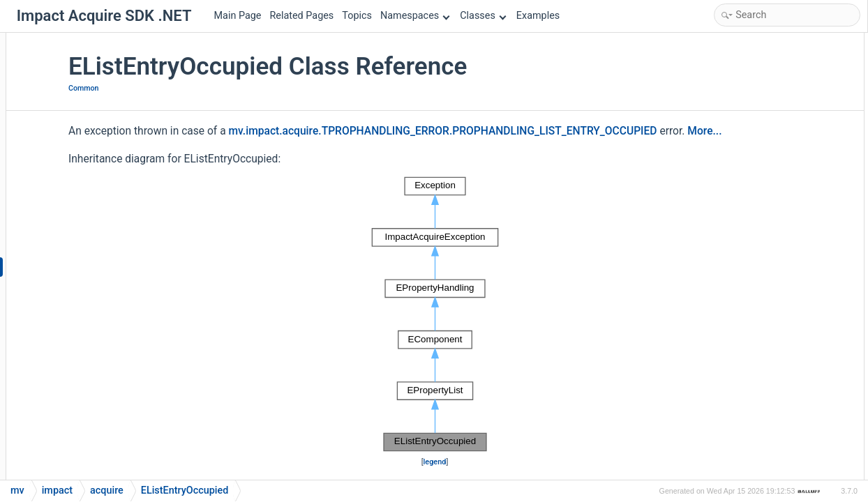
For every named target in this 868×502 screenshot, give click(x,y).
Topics (357, 16)
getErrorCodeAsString (762, 108)
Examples (538, 16)
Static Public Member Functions (772, 90)
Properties (727, 165)
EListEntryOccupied (757, 71)
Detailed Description (748, 239)
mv (17, 490)
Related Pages (301, 16)
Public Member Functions (759, 53)
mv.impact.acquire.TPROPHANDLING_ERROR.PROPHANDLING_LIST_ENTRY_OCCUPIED (407, 150)
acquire (107, 490)
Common (208, 88)
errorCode (738, 184)
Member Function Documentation (775, 295)
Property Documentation (756, 371)
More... (210, 169)
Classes (483, 16)
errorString (739, 221)
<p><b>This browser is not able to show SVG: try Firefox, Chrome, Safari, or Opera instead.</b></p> (436, 352)
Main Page (238, 16)
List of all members (746, 445)
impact (57, 490)
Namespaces (415, 16)
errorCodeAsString (755, 202)
